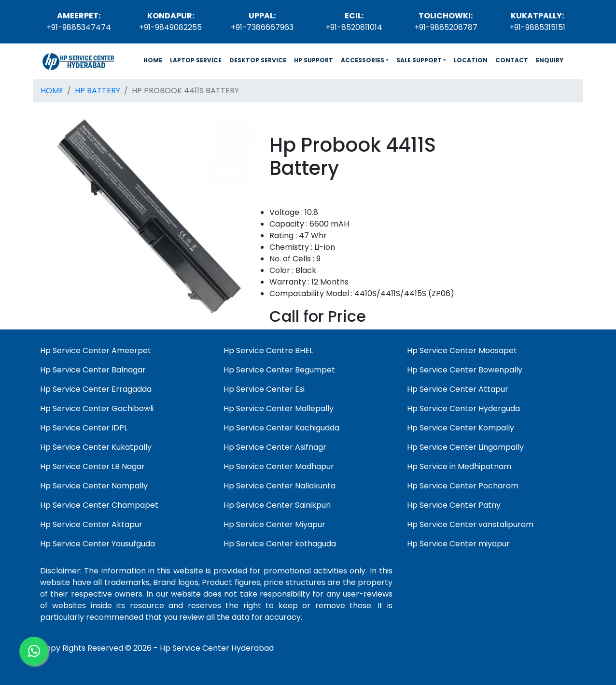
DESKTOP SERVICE (258, 60)
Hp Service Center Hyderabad (217, 648)
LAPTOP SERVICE (196, 60)
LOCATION (471, 60)
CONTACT (512, 60)
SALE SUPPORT (419, 60)
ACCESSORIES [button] (363, 60)
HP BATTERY (98, 91)
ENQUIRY (550, 60)
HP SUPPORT (314, 60)
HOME (155, 60)
